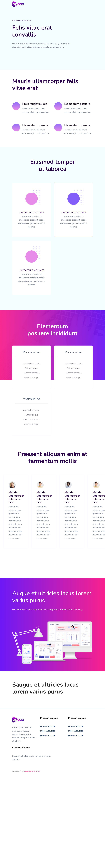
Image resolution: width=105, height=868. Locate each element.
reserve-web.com (32, 771)
